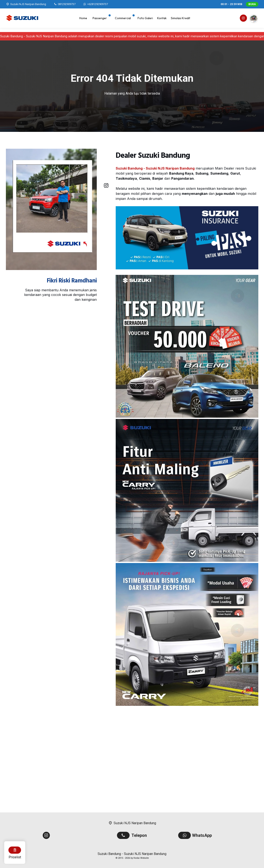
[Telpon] (64, 4)
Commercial (123, 18)
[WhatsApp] (95, 4)
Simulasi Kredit (180, 18)
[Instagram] (243, 19)
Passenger (100, 18)
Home (83, 18)
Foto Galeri (145, 18)
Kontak (162, 18)
